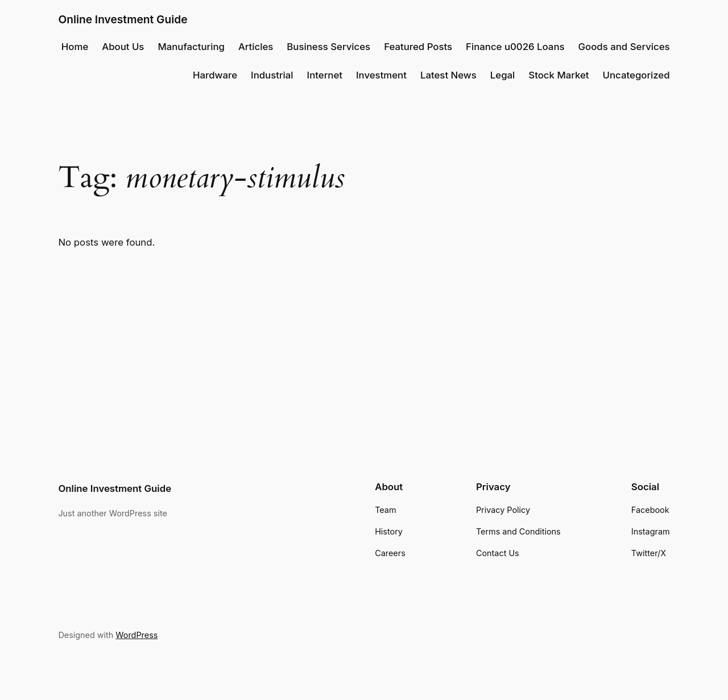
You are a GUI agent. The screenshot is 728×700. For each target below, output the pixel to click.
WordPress (136, 635)
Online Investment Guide (123, 19)
